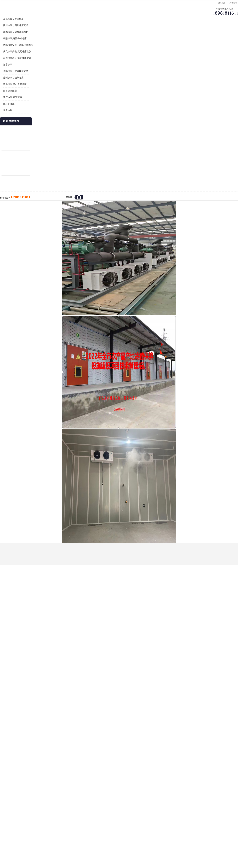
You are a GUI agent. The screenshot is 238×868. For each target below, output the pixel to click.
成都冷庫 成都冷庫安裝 (45, 813)
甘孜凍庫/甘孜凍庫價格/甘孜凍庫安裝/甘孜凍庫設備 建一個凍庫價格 (133, 813)
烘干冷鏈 (36, 177)
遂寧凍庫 (60, 67)
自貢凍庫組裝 (38, 157)
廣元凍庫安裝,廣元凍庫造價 (45, 118)
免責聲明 (64, 850)
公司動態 (144, 59)
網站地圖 (84, 850)
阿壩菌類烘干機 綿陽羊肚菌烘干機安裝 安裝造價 (44, 245)
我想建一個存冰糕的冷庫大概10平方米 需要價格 (197, 813)
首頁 (41, 67)
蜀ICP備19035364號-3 (66, 842)
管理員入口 (74, 850)
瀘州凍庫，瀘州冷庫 (41, 144)
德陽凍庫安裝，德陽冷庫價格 (46, 111)
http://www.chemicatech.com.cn (81, 732)
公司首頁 (41, 59)
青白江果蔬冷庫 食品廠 (40, 195)
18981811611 (149, 121)
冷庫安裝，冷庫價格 (41, 85)
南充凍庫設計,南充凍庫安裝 (45, 124)
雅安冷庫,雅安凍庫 (41, 164)
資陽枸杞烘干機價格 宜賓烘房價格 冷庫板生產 (44, 226)
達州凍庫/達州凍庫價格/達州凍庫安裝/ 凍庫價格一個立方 (92, 813)
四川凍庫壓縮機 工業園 (40, 239)
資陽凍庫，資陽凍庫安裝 (44, 138)
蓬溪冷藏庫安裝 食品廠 (40, 233)
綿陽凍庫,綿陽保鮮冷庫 (43, 105)
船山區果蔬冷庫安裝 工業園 (42, 220)
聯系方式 (196, 59)
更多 (56, 188)
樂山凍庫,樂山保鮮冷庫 (43, 151)
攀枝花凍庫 (37, 170)
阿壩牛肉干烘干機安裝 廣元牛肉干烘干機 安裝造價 (44, 208)
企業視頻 (92, 59)
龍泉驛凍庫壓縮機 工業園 (41, 201)
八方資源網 (54, 850)
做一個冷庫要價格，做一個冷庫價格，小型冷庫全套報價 (165, 813)
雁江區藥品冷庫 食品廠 (40, 214)
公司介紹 (118, 59)
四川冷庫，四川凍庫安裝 (44, 92)
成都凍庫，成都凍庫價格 (44, 98)
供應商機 (67, 59)
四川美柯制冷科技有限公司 (49, 847)
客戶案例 (170, 59)
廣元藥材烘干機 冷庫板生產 (42, 251)
